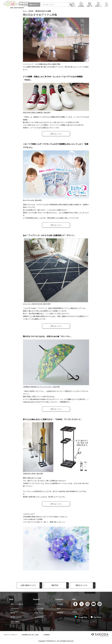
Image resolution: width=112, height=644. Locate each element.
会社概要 (60, 604)
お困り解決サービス (28, 585)
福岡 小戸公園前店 (17, 604)
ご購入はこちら (56, 134)
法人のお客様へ (40, 617)
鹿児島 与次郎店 (16, 617)
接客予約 (55, 585)
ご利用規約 (46, 635)
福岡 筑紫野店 (15, 621)
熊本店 (13, 613)
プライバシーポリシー (11, 635)
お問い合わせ (39, 613)
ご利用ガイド (39, 604)
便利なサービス (81, 585)
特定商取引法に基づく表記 (30, 635)
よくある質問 (39, 609)
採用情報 (60, 613)
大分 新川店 (15, 609)
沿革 (58, 609)
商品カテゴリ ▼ (34, 5)
